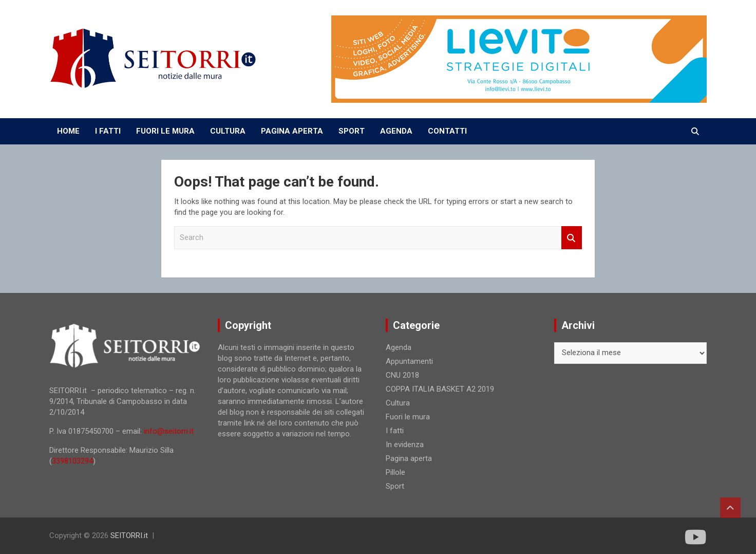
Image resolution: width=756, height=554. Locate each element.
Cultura (398, 403)
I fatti (395, 431)
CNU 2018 (402, 375)
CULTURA (228, 131)
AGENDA (396, 131)
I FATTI (108, 131)
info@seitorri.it (169, 431)
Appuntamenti (409, 361)
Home (68, 131)
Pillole (395, 472)
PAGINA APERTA (292, 131)
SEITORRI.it (129, 535)
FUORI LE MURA (165, 131)
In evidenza (405, 445)
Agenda (399, 347)
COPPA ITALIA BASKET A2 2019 (440, 389)
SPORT (352, 131)
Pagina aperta (409, 458)
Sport (395, 486)
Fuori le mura (408, 417)
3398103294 (72, 461)
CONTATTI (447, 131)
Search (572, 238)
